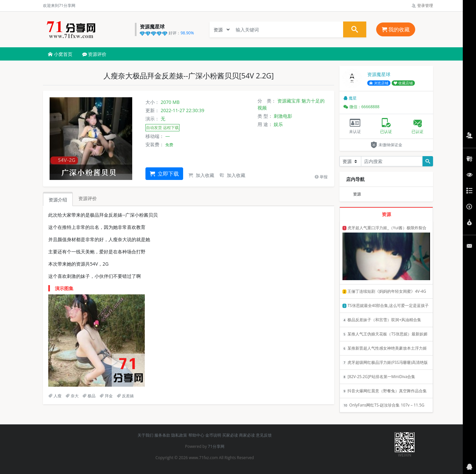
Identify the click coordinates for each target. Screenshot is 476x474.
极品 (89, 396)
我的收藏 (396, 29)
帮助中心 (196, 435)
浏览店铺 (379, 83)
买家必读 (230, 435)
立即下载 (164, 174)
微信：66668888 (361, 107)
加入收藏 (201, 175)
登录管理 (422, 5)
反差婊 (125, 396)
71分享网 (216, 446)
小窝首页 (60, 54)
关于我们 (145, 435)
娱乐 (278, 124)
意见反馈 (264, 435)
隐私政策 (179, 435)
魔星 (350, 98)
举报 (321, 177)
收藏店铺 (403, 83)
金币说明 (213, 435)
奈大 (72, 396)
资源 (357, 194)
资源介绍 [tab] (58, 200)
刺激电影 (283, 116)
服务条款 (162, 435)
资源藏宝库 (289, 101)
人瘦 (55, 396)
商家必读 (247, 435)
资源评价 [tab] (88, 198)
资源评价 (95, 54)
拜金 (106, 396)
